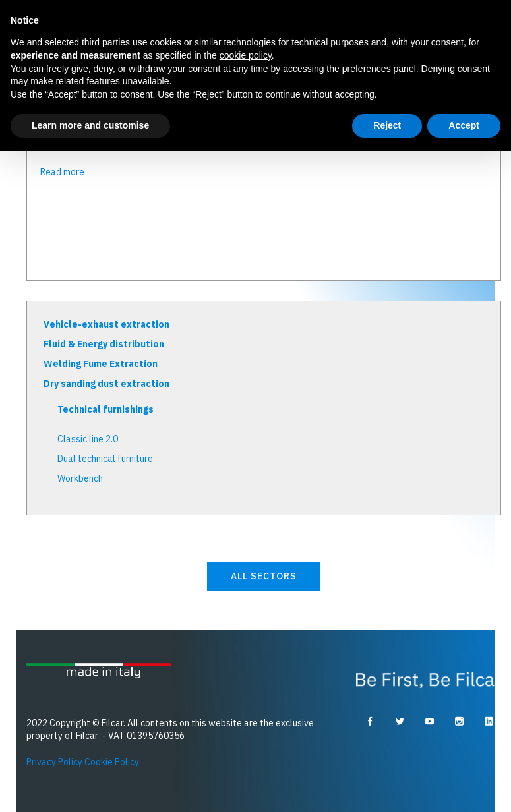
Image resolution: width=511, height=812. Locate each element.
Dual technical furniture (105, 459)
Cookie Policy (112, 762)
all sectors (264, 576)
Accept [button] (464, 125)
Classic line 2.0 (88, 439)
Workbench (80, 478)
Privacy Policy (54, 762)
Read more (62, 172)
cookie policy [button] (246, 55)
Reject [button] (387, 125)
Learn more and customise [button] (90, 125)
